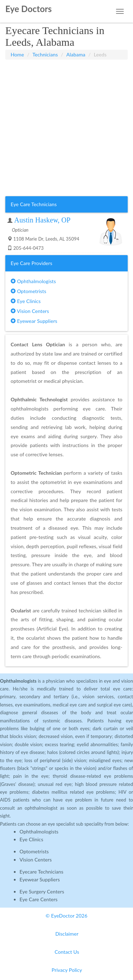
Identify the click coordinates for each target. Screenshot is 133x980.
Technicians (45, 54)
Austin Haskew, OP (42, 220)
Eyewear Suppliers (34, 321)
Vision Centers (30, 311)
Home (17, 54)
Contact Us (67, 952)
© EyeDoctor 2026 (67, 916)
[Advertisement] (66, 128)
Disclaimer (67, 934)
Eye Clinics (26, 301)
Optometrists (28, 291)
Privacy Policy (67, 970)
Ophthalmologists (33, 281)
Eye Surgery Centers (42, 891)
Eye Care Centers (38, 899)
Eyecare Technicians (41, 872)
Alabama (76, 54)
